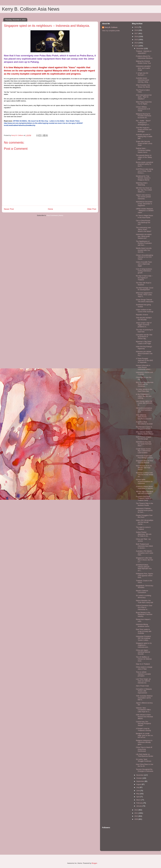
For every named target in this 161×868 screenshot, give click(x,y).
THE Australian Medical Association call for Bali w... (144, 698)
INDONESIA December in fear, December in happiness (144, 204)
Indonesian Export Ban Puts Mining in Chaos (144, 457)
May (138, 794)
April (138, 797)
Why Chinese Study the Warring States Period (145, 433)
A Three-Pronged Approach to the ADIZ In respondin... (144, 360)
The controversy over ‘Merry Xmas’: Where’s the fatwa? (144, 229)
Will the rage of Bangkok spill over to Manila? (144, 492)
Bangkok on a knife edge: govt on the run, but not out (144, 735)
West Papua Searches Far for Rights (144, 103)
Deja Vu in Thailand (143, 664)
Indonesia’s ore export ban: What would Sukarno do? (144, 236)
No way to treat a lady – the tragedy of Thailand (144, 278)
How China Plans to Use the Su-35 (144, 765)
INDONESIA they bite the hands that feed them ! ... (144, 444)
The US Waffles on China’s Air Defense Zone (144, 659)
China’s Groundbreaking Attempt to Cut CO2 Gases (144, 257)
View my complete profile (111, 31)
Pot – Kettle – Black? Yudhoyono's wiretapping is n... (143, 123)
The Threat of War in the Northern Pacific (144, 504)
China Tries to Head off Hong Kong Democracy (144, 749)
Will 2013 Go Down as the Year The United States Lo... (144, 190)
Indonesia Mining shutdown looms (143, 625)
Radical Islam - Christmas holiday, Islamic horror (143, 150)
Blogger (94, 863)
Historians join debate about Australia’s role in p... (144, 353)
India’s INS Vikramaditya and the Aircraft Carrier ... (144, 522)
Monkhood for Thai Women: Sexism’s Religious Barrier (143, 178)
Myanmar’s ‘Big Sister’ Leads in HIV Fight (144, 343)
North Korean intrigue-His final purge (144, 438)
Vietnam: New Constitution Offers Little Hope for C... (143, 710)
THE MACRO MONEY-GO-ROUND (144, 319)
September (140, 781)
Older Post (92, 209)
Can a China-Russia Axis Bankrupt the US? (143, 222)
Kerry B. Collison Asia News (31, 9)
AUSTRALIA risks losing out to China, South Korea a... (144, 171)
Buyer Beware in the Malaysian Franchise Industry (144, 614)
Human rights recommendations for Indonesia (144, 481)
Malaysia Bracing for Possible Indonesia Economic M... (143, 116)
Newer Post (9, 209)
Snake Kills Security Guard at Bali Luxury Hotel (144, 143)
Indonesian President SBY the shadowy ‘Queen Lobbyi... (143, 638)
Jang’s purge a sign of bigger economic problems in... (144, 325)
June (138, 791)
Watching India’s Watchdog (142, 184)
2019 (136, 27)
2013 (136, 46)
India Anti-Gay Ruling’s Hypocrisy (144, 348)
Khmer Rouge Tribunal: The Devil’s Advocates (145, 301)
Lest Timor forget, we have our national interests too (143, 681)
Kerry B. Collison (111, 27)
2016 (136, 36)
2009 (136, 819)
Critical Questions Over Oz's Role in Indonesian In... (144, 607)
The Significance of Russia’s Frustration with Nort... (144, 243)
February (140, 803)
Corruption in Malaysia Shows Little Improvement (144, 691)
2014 (136, 43)
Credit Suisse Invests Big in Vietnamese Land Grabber (143, 451)
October (139, 778)
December (140, 48)
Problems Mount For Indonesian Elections (144, 57)
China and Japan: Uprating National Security (143, 652)
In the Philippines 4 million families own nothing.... (144, 396)
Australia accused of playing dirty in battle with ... (144, 136)
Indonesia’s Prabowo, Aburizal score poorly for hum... (144, 510)
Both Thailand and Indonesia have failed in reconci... (144, 546)
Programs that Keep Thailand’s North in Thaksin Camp (143, 498)
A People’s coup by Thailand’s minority (143, 729)
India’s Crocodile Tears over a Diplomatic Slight (144, 264)
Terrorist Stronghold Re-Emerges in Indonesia (144, 770)
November (140, 775)
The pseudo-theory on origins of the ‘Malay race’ (144, 157)
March (139, 800)
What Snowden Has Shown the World (143, 86)
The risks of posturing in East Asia (144, 331)
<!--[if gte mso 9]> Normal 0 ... (142, 74)
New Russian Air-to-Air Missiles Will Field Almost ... (144, 468)
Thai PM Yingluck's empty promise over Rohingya (144, 130)
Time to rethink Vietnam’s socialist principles (143, 674)
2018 (136, 30)
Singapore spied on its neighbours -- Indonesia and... (144, 645)
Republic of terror (142, 315)
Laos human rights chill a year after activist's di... (144, 403)
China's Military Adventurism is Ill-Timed (143, 109)
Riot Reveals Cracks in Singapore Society (144, 428)
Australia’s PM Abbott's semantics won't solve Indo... (144, 553)
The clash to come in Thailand (143, 528)
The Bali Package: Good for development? (144, 289)
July (138, 787)
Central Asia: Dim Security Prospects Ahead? (143, 724)
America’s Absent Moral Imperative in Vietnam (144, 487)
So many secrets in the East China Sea (144, 390)
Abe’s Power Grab (142, 686)
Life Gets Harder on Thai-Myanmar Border (144, 755)
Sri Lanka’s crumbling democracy (143, 596)
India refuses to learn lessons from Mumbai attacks (144, 717)
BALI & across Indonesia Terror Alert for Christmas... (145, 384)
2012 (136, 810)
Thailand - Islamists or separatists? (144, 52)
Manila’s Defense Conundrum (142, 592)
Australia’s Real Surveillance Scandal (144, 423)
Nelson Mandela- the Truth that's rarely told (144, 602)
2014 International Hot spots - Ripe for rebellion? (144, 97)
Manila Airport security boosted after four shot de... (144, 250)
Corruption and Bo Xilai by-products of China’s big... (144, 337)
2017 (136, 33)
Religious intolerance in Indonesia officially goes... (144, 742)
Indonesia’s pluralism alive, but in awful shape (143, 68)
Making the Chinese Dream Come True (143, 62)
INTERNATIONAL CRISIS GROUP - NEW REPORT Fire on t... (144, 568)
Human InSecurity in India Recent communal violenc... (144, 367)
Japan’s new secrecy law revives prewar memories (143, 197)
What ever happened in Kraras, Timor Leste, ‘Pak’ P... (144, 295)
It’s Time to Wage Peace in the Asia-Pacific (144, 217)
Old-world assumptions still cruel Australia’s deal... (144, 410)
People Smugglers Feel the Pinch (144, 516)
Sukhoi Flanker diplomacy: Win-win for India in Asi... (144, 534)
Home (50, 209)
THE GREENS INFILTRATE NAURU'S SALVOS (144, 417)
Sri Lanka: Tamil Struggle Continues (144, 760)
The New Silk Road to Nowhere (144, 284)
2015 (136, 40)
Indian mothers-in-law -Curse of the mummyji (144, 311)
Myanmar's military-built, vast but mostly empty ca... (144, 475)
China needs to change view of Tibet (144, 668)
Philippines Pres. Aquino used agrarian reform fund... (144, 576)
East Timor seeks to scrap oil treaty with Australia (144, 631)
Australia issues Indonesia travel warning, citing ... (143, 80)
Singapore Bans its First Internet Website (144, 462)
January (139, 806)
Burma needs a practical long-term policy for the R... (144, 164)
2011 (136, 813)
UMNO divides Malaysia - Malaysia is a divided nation (145, 211)
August (139, 784)
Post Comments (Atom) (55, 215)
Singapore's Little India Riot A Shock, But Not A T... (144, 560)
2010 (136, 816)
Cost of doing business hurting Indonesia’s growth (144, 271)
